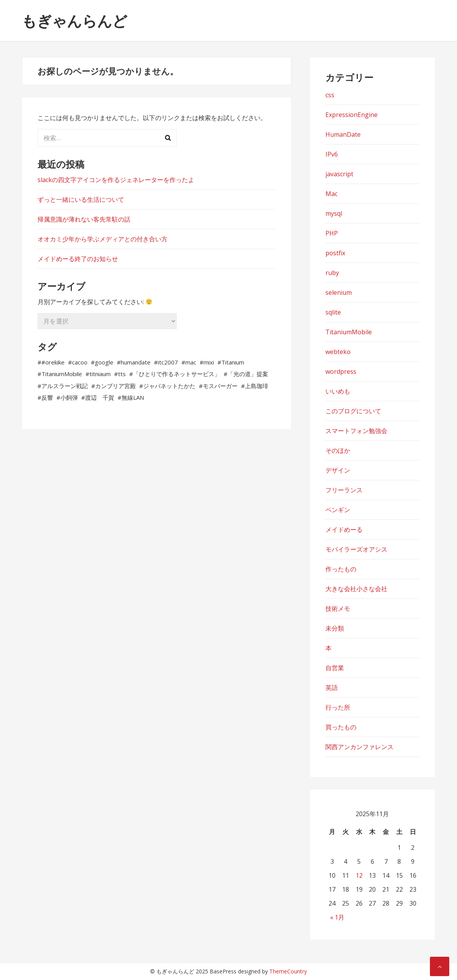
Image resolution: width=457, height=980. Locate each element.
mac (191, 362)
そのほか (338, 450)
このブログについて (353, 411)
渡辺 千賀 (100, 397)
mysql (334, 213)
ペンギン (338, 510)
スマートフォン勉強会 (356, 431)
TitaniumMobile (62, 374)
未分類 (335, 628)
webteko (338, 352)
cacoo (80, 362)
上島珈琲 (257, 386)
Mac (331, 194)
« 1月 (337, 917)
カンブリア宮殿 (116, 386)
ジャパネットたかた (169, 386)
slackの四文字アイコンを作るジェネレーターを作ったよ (116, 180)
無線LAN (133, 397)
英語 (332, 688)
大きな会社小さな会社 (356, 589)
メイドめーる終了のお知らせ (78, 259)
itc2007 (168, 362)
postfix (335, 253)
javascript (339, 174)
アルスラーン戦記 (65, 386)
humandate (136, 362)
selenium (339, 292)
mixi (209, 362)
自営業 (335, 668)
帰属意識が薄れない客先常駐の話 (84, 219)
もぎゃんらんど (74, 21)
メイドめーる (344, 530)
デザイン (338, 470)
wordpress (341, 371)
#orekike (53, 362)
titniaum (100, 374)
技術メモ (338, 609)
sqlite (333, 312)
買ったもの (341, 727)
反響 (47, 397)
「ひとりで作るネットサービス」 (177, 374)
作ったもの (341, 569)
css (330, 95)
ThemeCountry (288, 971)
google (104, 362)
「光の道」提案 (248, 374)
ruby (332, 273)
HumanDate (343, 134)
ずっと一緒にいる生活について (81, 199)
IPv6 (332, 154)
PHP (332, 233)
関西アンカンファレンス (359, 747)
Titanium (233, 362)
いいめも (338, 391)
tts (122, 374)
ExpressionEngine (352, 115)
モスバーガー (220, 386)
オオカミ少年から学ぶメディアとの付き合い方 (103, 239)
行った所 (338, 707)
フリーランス (344, 490)
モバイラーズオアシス (356, 549)
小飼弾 (69, 397)
